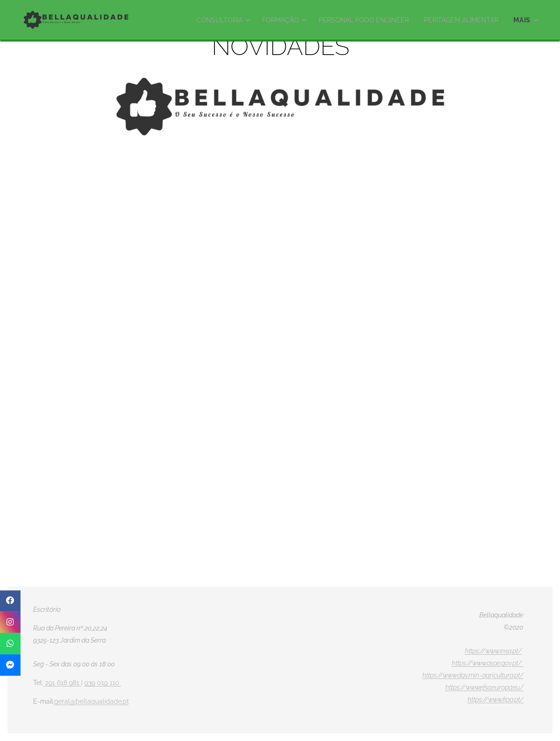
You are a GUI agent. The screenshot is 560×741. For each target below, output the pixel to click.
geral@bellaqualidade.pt (91, 701)
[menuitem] (209, 20)
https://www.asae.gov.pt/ (488, 663)
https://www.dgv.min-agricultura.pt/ (473, 675)
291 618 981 (63, 683)
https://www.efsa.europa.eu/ (484, 687)
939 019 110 (103, 683)
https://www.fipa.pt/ (496, 699)
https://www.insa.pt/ (493, 651)
